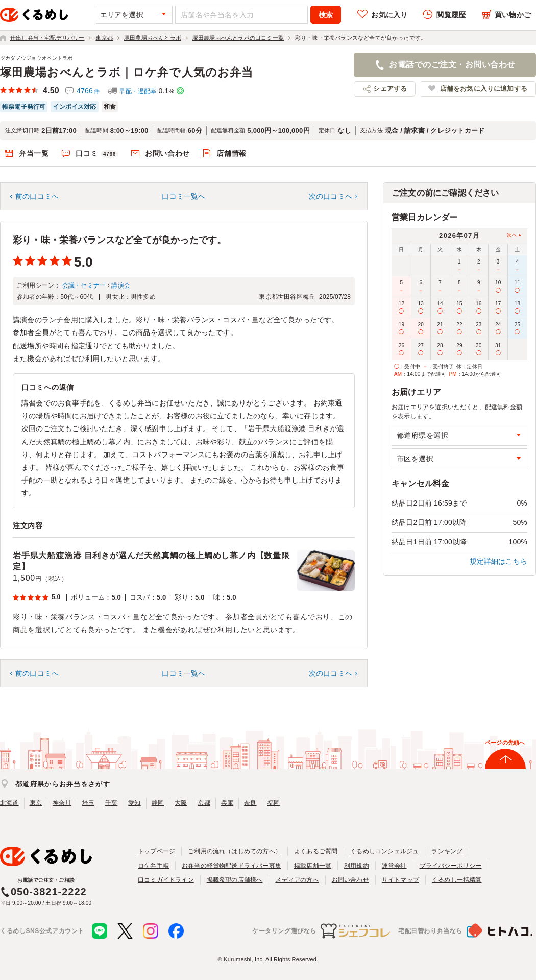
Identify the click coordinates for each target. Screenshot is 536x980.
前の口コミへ (37, 196)
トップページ (156, 851)
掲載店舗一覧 (313, 866)
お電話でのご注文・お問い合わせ (452, 65)
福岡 (274, 803)
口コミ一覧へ (184, 196)
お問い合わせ (167, 153)
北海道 (9, 803)
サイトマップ (400, 880)
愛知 (134, 803)
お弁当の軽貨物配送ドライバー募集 (232, 866)
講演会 (121, 285)
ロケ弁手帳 (153, 866)
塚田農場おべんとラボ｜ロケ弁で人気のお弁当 (127, 72)
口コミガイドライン (166, 880)
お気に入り (389, 15)
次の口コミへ (331, 196)
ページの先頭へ (505, 743)
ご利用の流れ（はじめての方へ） (235, 851)
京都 (204, 803)
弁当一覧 (34, 153)
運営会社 (394, 866)
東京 (36, 803)
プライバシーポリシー (451, 866)
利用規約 (357, 866)
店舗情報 (232, 153)
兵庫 (227, 803)
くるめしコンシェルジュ (384, 851)
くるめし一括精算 (457, 880)
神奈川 (62, 803)
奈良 (250, 803)
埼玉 (88, 803)
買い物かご (513, 15)
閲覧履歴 (451, 15)
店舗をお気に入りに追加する (484, 89)
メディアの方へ (297, 880)
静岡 (158, 803)
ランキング (447, 851)
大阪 (181, 803)
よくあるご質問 (316, 851)
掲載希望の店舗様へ (235, 880)
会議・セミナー (84, 285)
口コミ (97, 154)
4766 (88, 91)
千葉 (111, 803)
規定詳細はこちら (499, 561)
